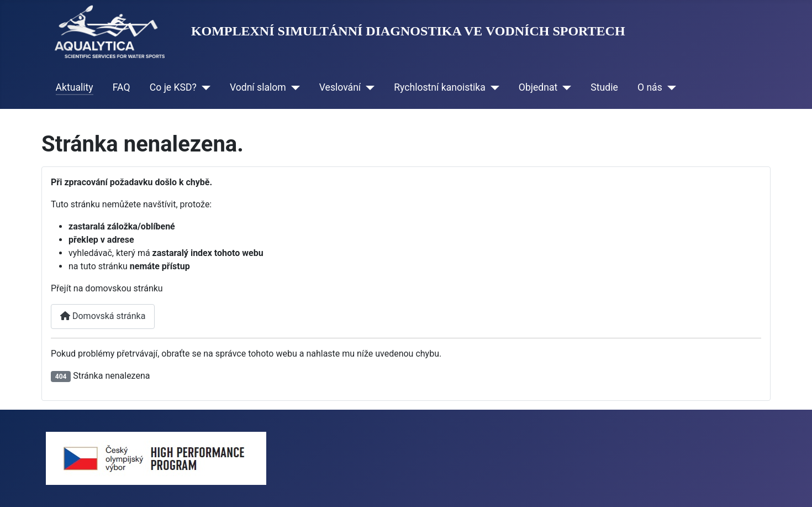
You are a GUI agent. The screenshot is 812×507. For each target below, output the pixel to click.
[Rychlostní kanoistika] (492, 87)
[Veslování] (368, 87)
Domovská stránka (103, 316)
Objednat (538, 87)
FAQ (122, 87)
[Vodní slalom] (293, 87)
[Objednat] (564, 87)
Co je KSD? (173, 87)
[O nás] (669, 87)
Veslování (340, 87)
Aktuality (75, 87)
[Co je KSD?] (204, 87)
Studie (604, 87)
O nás (650, 87)
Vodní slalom (258, 87)
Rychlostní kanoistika (440, 87)
